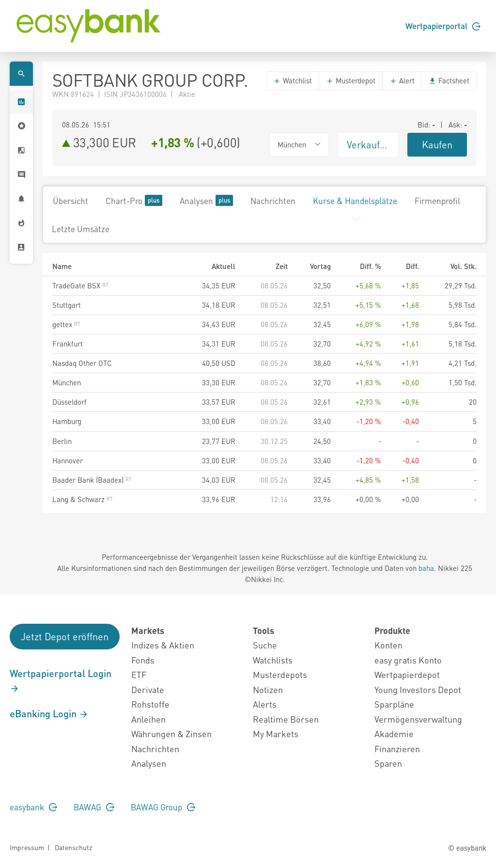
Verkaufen (369, 144)
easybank (33, 807)
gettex (66, 324)
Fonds (143, 660)
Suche (265, 645)
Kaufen (437, 144)
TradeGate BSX (80, 285)
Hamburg (67, 421)
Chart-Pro (134, 200)
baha (426, 568)
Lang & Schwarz (83, 499)
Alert (402, 80)
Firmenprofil (437, 201)
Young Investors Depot (418, 689)
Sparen (388, 763)
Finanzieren (397, 749)
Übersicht (70, 201)
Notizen (268, 689)
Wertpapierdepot (407, 674)
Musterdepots (280, 674)
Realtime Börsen (286, 719)
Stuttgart (67, 305)
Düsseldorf (70, 402)
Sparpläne (394, 704)
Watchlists (273, 660)
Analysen (206, 200)
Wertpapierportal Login (61, 680)
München (67, 382)
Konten (388, 645)
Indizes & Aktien (163, 645)
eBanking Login (49, 713)
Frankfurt (68, 344)
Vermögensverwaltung (418, 719)
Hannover (68, 460)
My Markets (276, 734)
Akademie (394, 734)
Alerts (265, 704)
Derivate (148, 689)
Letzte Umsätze (81, 229)
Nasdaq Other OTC (82, 363)
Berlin (62, 441)
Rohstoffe (150, 704)
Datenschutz (73, 847)
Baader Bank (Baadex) (92, 480)
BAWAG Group (163, 807)
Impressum (27, 847)
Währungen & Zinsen (171, 734)
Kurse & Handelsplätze (355, 201)
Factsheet (449, 80)
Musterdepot (351, 80)
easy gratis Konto (408, 660)
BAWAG (94, 807)
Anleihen (148, 719)
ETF (139, 674)
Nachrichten (273, 201)
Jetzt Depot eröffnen (65, 636)
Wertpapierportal (443, 26)
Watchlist (293, 80)
